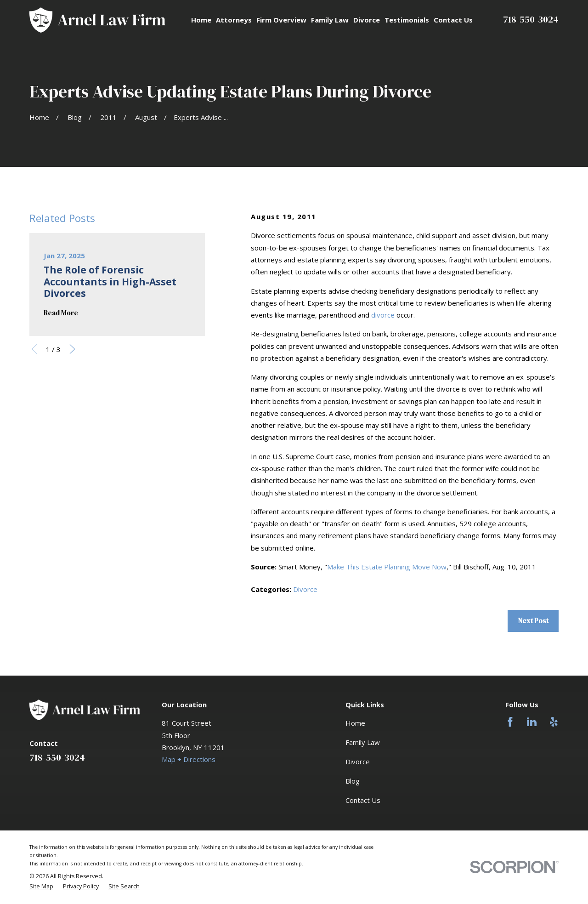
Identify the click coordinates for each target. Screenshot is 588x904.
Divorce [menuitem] (367, 20)
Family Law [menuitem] (330, 20)
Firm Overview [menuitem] (281, 20)
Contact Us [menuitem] (453, 20)
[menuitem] (41, 887)
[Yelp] (554, 722)
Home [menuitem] (201, 20)
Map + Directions (189, 759)
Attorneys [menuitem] (234, 20)
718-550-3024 (531, 19)
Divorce (305, 589)
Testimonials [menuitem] (407, 20)
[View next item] (72, 349)
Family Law (363, 742)
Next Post (533, 621)
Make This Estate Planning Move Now (387, 567)
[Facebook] (510, 722)
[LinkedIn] (532, 722)
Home (355, 723)
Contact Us (363, 800)
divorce (383, 315)
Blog (353, 781)
